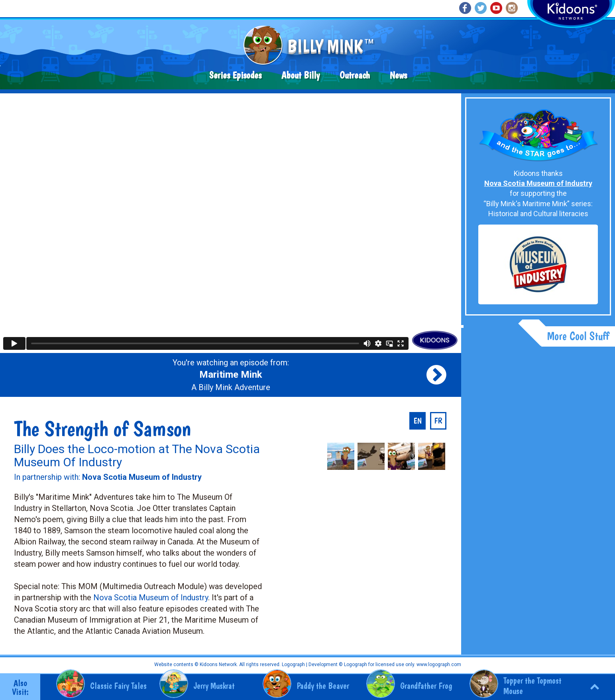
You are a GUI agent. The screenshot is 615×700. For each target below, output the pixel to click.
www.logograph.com (438, 665)
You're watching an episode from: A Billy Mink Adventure (231, 375)
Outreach (355, 75)
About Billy (301, 75)
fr (438, 421)
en (418, 421)
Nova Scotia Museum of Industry (151, 597)
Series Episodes (235, 75)
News (398, 75)
